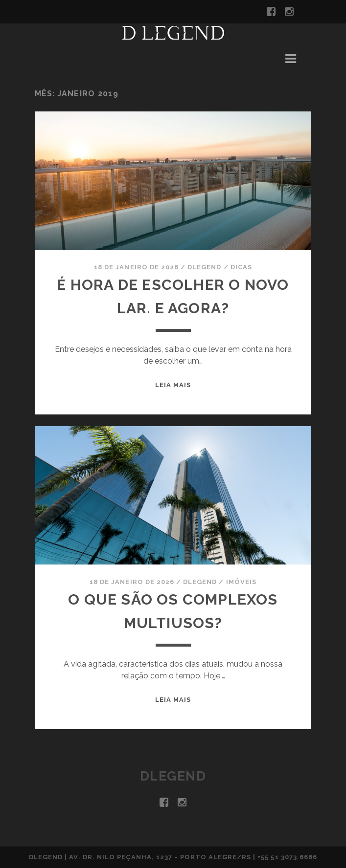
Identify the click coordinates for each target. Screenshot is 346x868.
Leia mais (173, 385)
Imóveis (241, 582)
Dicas (241, 267)
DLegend (204, 267)
